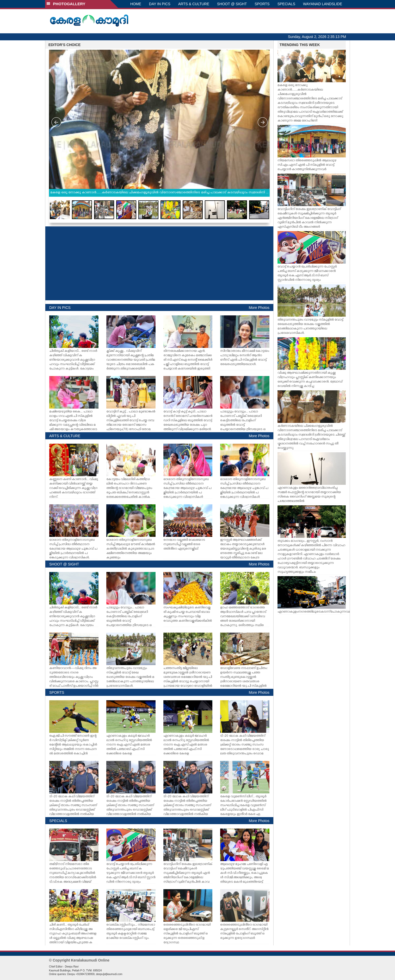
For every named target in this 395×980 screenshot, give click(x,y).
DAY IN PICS (160, 4)
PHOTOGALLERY (66, 4)
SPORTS (262, 4)
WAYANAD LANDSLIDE (323, 4)
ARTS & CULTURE (194, 4)
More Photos (259, 308)
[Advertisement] (159, 263)
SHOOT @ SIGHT (232, 4)
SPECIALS (286, 4)
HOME (136, 4)
